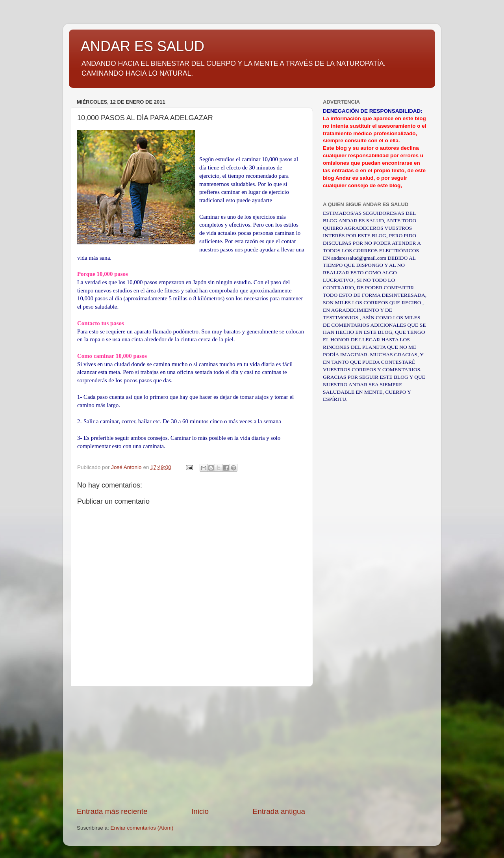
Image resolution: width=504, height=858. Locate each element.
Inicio (200, 811)
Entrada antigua (279, 811)
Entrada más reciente (112, 811)
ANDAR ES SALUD (143, 46)
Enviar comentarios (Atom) (142, 828)
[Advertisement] (191, 746)
